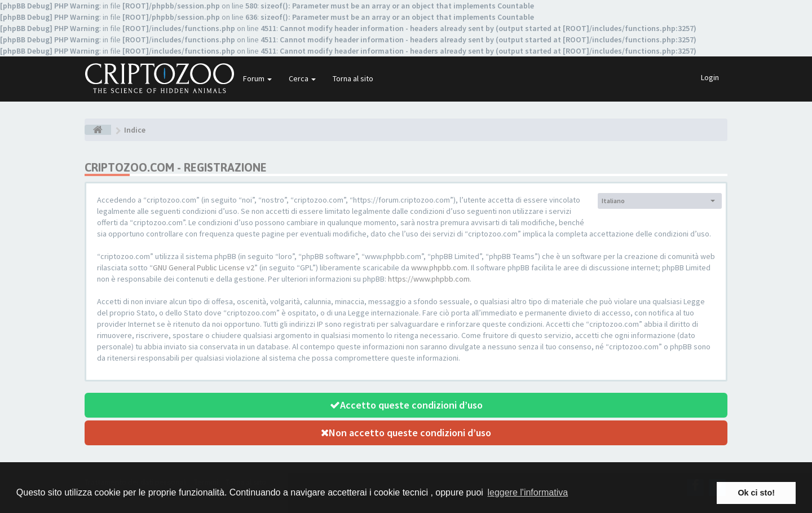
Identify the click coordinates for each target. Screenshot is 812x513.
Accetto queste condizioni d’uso (406, 405)
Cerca (302, 78)
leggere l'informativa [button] (528, 492)
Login (710, 77)
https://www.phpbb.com (429, 279)
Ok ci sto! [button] (756, 493)
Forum (257, 78)
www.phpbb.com (439, 268)
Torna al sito (353, 78)
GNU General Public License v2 (204, 268)
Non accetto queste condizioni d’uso (406, 433)
